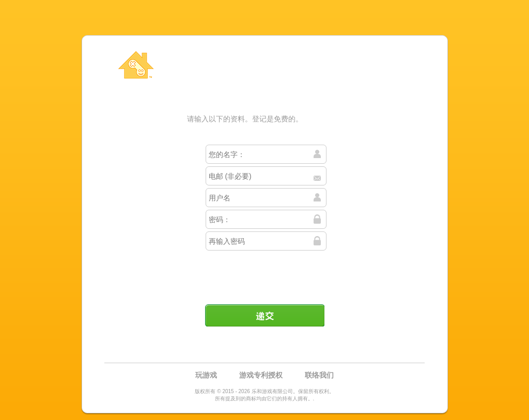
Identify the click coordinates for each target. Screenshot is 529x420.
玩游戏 (206, 375)
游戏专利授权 (261, 375)
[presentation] (266, 273)
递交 (264, 315)
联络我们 (319, 375)
